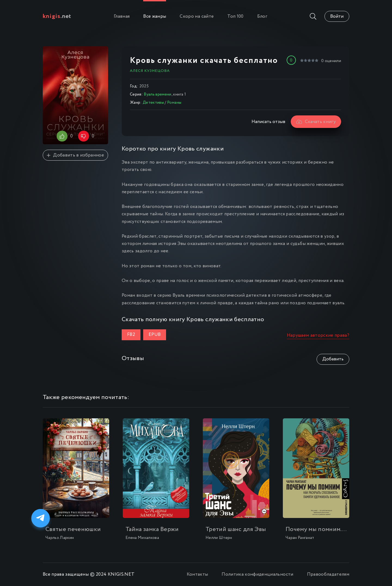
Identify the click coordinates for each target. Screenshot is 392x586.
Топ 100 (235, 16)
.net (57, 16)
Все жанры (155, 16)
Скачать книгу (316, 122)
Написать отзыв (268, 122)
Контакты (197, 574)
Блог (262, 16)
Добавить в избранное (75, 155)
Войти (337, 16)
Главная (122, 16)
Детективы (153, 103)
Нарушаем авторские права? (318, 335)
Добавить (333, 359)
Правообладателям (328, 574)
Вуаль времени (157, 94)
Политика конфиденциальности (257, 574)
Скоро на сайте (197, 16)
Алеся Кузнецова (150, 71)
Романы (174, 103)
